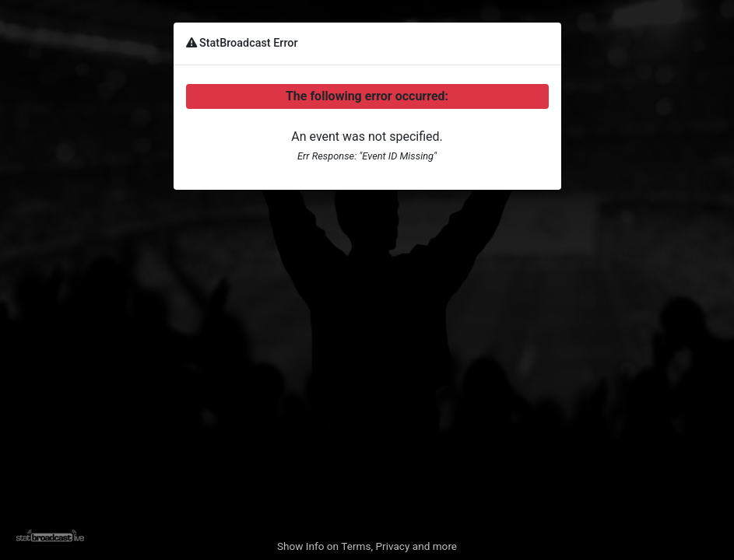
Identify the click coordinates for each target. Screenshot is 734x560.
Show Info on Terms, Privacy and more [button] (367, 546)
